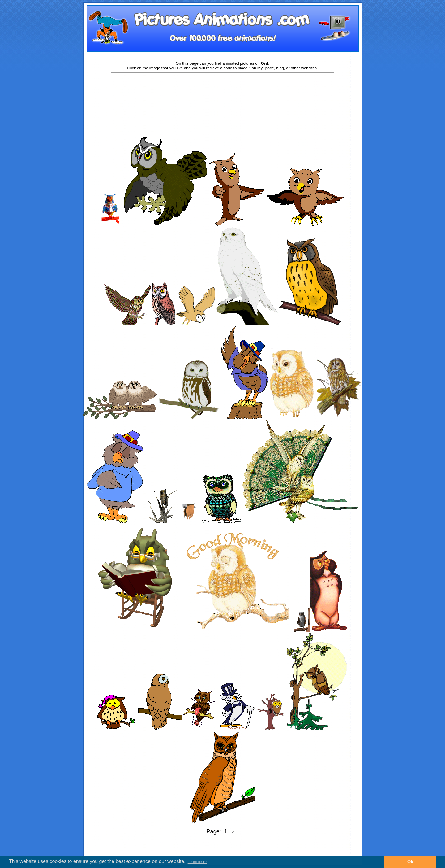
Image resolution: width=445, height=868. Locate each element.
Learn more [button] (197, 862)
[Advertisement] (223, 94)
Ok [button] (410, 862)
